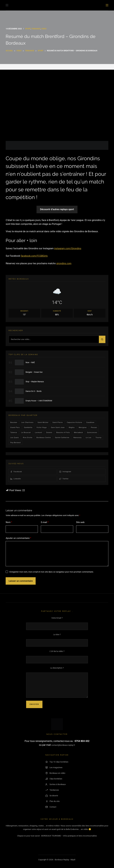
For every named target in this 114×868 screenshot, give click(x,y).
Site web (80, 522)
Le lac (89, 438)
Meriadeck (78, 433)
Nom (9, 522)
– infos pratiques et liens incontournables (79, 836)
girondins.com (64, 263)
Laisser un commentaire (21, 581)
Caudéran (90, 422)
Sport (28, 29)
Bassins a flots (63, 433)
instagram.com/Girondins (68, 248)
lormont (39, 433)
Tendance (36, 29)
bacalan (14, 422)
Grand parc (15, 427)
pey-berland (15, 443)
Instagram (65, 472)
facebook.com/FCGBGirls (34, 256)
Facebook (16, 472)
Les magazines (54, 768)
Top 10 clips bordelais (57, 762)
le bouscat (26, 433)
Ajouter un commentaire (18, 538)
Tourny (98, 438)
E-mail (45, 522)
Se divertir (52, 796)
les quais (14, 438)
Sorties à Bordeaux (56, 784)
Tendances (52, 790)
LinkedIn (16, 479)
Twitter (64, 479)
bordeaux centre (44, 438)
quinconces (92, 433)
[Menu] (107, 5)
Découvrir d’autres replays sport (57, 209)
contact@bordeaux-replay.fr (63, 745)
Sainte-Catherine (62, 438)
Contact (51, 807)
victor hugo (42, 427)
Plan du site (53, 801)
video (44, 29)
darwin (49, 433)
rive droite (28, 438)
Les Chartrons (27, 422)
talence (14, 433)
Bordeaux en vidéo (55, 773)
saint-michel (43, 422)
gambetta (28, 427)
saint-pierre (58, 422)
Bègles (72, 427)
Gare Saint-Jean (58, 427)
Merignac (83, 427)
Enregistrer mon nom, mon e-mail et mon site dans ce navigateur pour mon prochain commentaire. (52, 572)
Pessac (94, 427)
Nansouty (78, 438)
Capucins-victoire (74, 422)
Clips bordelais (54, 779)
